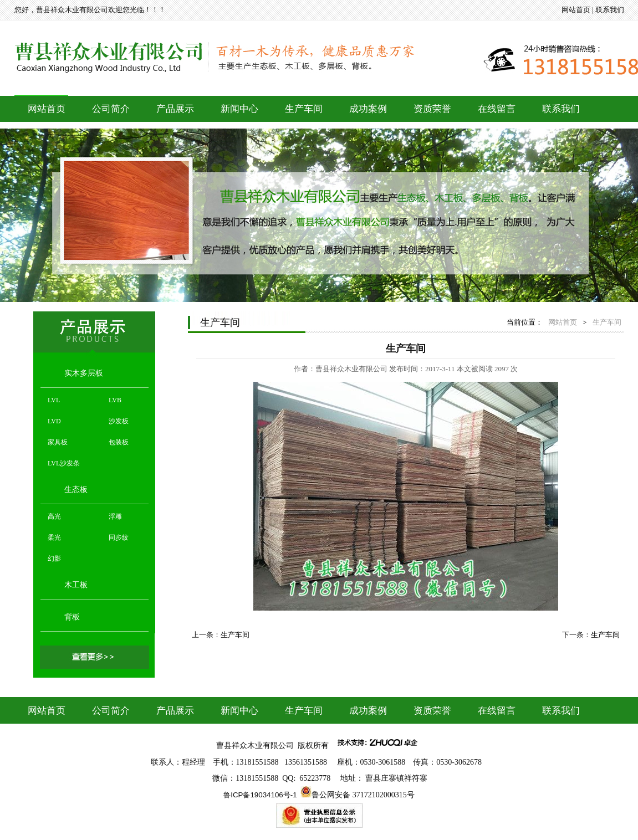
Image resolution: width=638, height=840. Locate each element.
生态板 (76, 490)
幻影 (54, 559)
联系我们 (610, 10)
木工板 (76, 585)
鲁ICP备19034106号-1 (260, 795)
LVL (54, 400)
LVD (54, 421)
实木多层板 (84, 373)
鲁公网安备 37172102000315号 (363, 795)
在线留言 (497, 109)
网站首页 (576, 10)
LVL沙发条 (64, 463)
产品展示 (175, 109)
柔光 (54, 537)
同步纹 (119, 537)
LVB (115, 400)
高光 (54, 516)
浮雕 (115, 516)
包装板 (119, 442)
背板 (72, 617)
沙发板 (119, 421)
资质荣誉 (432, 109)
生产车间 (304, 109)
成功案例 (368, 109)
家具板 (58, 442)
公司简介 (111, 109)
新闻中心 (239, 109)
